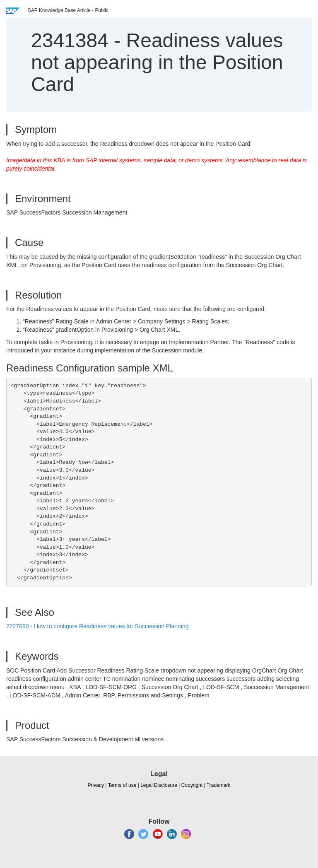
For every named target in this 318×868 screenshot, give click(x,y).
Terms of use (122, 785)
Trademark (219, 785)
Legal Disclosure (159, 785)
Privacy (96, 785)
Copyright (192, 785)
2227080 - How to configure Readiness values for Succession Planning (98, 626)
